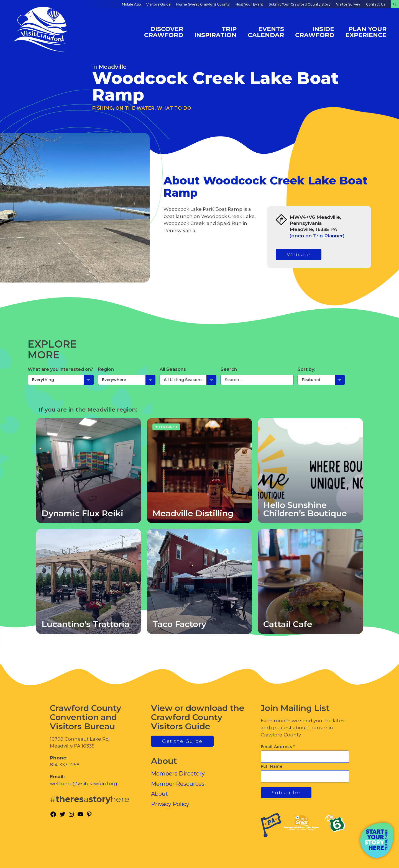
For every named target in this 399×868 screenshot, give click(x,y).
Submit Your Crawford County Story (300, 4)
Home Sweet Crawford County (203, 4)
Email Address (278, 747)
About (159, 794)
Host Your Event (250, 4)
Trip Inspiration (215, 32)
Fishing (103, 108)
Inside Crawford (315, 32)
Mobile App (131, 4)
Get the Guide (182, 741)
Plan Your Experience (366, 32)
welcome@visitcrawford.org (84, 784)
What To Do (174, 108)
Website (299, 255)
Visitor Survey (348, 4)
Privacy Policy (170, 804)
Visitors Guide (158, 4)
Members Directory (178, 774)
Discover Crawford (164, 32)
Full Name (272, 766)
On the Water (135, 108)
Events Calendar (266, 32)
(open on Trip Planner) (317, 236)
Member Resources (178, 784)
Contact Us (376, 4)
